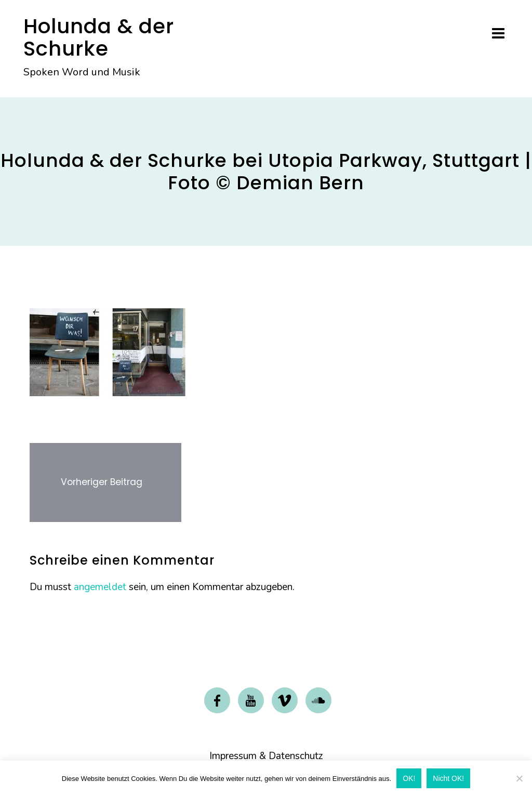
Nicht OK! (448, 778)
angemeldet (100, 587)
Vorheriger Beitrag (102, 482)
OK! (409, 778)
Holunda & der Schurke (99, 37)
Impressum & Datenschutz (266, 756)
